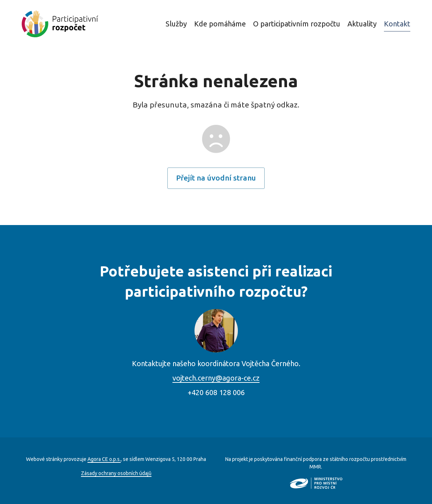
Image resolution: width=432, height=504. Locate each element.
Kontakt (397, 24)
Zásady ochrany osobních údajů (116, 473)
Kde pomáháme (220, 24)
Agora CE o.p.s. (104, 459)
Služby (176, 24)
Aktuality (362, 24)
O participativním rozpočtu (297, 24)
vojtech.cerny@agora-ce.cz (216, 378)
